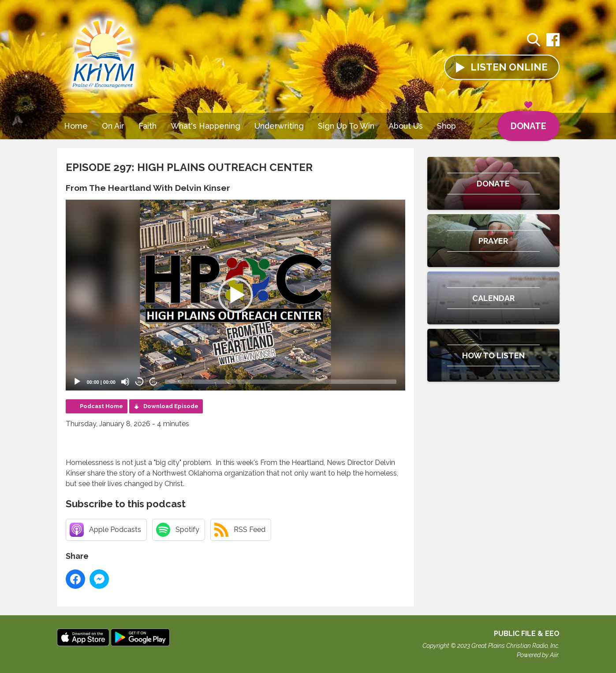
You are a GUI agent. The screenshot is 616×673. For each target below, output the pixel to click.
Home (76, 126)
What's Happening (205, 126)
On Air (113, 126)
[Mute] (125, 382)
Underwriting (279, 126)
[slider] (281, 382)
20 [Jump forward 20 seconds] (154, 382)
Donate (528, 121)
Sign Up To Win (346, 126)
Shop (446, 126)
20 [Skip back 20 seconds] (140, 382)
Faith (147, 126)
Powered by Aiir (538, 655)
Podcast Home (101, 406)
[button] (235, 295)
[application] (235, 295)
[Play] (77, 382)
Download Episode (171, 406)
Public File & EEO (527, 634)
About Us (406, 126)
